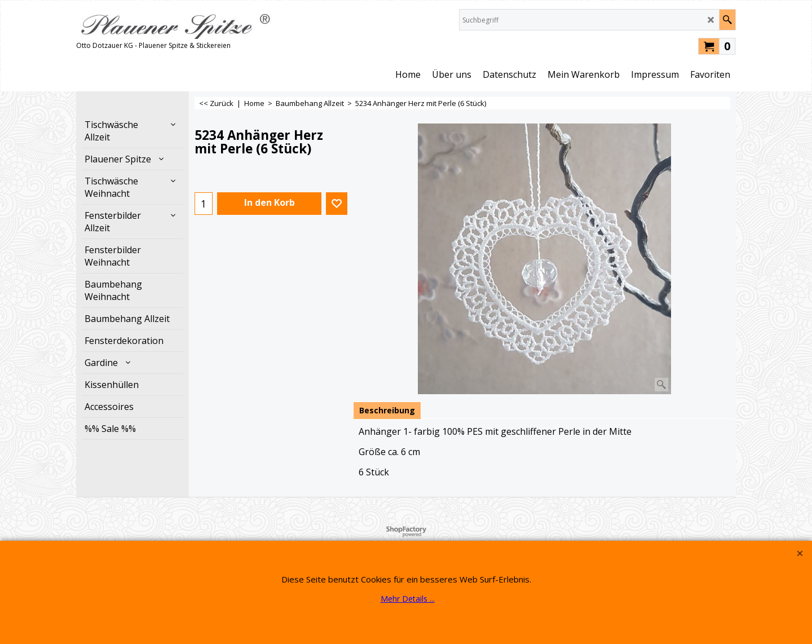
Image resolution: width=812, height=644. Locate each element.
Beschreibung (387, 410)
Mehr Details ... (408, 599)
